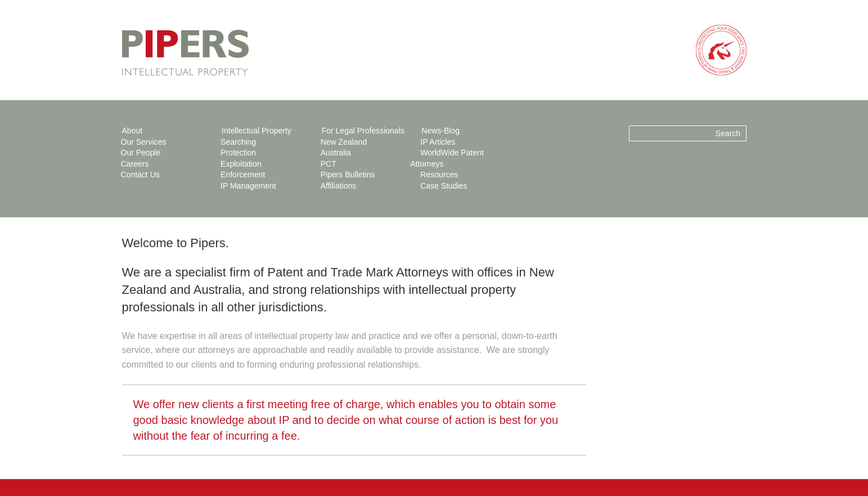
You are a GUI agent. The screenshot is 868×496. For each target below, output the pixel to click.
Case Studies (444, 186)
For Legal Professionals (363, 131)
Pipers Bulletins (348, 175)
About (132, 131)
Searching (238, 142)
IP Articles (438, 142)
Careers (135, 164)
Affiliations (339, 186)
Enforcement (243, 175)
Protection (238, 153)
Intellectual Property (257, 131)
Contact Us (140, 175)
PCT (329, 164)
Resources (439, 175)
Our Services (144, 142)
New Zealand (344, 142)
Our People (141, 153)
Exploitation (241, 164)
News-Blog (440, 131)
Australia (336, 153)
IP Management (248, 186)
